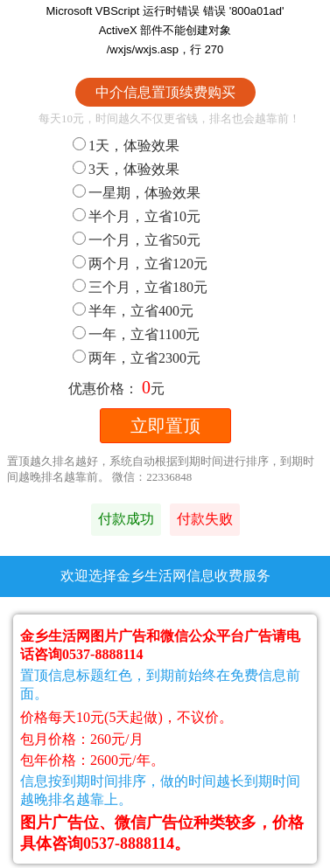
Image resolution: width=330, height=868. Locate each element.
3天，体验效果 (126, 169)
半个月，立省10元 (137, 216)
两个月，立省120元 (140, 264)
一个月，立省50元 (137, 240)
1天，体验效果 (126, 146)
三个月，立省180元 (140, 287)
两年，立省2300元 (137, 358)
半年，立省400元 (133, 311)
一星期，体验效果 (137, 193)
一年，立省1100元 (136, 334)
